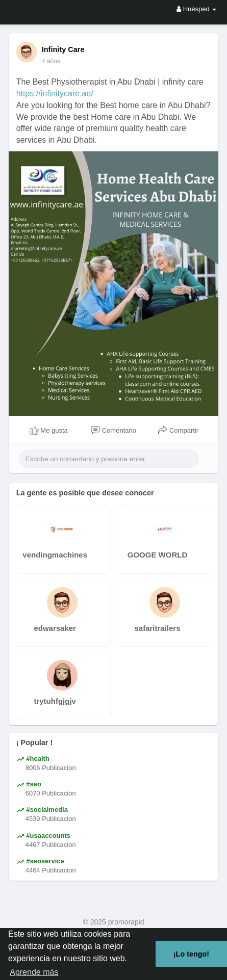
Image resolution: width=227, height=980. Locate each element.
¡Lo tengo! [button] (191, 954)
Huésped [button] (196, 9)
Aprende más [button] (34, 972)
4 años (51, 61)
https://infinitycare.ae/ (55, 94)
